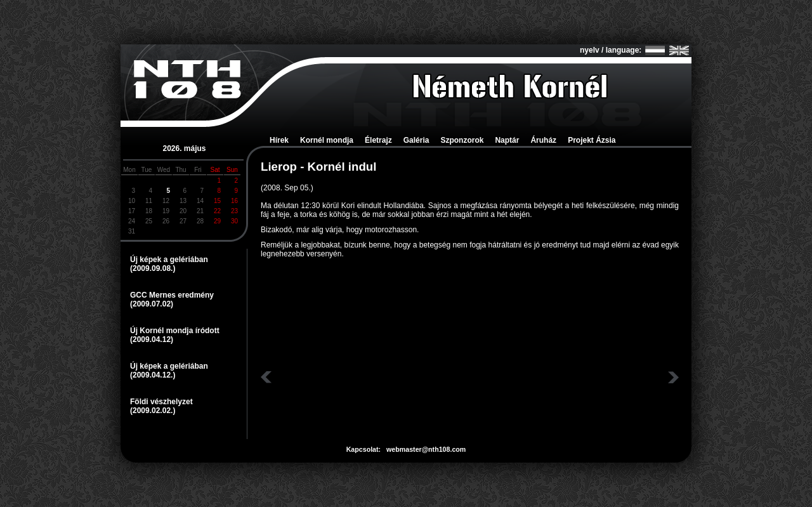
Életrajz (378, 140)
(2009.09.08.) (153, 268)
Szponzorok (462, 140)
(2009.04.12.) (153, 375)
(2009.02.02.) (153, 411)
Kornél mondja (327, 140)
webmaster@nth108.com (426, 449)
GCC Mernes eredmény (172, 295)
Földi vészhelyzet (161, 402)
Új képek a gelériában (169, 260)
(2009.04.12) (152, 339)
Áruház (543, 140)
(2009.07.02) (152, 304)
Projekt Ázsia (592, 140)
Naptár (507, 140)
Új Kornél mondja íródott (175, 331)
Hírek (279, 140)
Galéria (416, 140)
